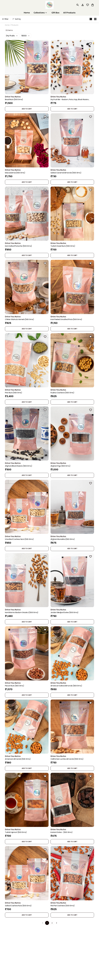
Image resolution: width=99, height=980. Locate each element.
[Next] (57, 923)
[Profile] (83, 5)
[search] (78, 5)
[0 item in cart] (93, 5)
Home (7, 25)
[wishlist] (88, 5)
